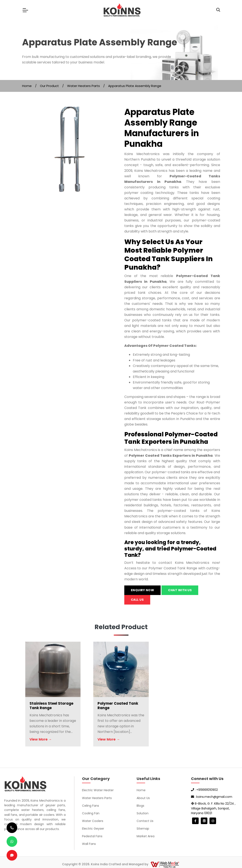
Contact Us (145, 821)
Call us (137, 600)
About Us (143, 798)
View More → (41, 739)
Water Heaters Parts (83, 86)
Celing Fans (91, 806)
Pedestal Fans (92, 836)
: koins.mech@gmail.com (212, 797)
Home (27, 86)
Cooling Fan (91, 813)
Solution (143, 813)
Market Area (146, 836)
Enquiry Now (143, 590)
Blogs (140, 806)
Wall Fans (89, 844)
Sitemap (143, 829)
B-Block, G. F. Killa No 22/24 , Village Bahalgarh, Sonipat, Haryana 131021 (213, 808)
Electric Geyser (93, 829)
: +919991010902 (204, 790)
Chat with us (180, 590)
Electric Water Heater (98, 790)
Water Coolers (93, 821)
